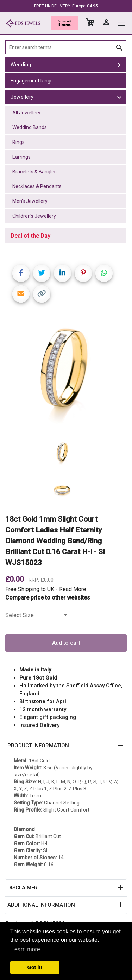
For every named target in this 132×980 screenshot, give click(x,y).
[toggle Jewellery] (119, 97)
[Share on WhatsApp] (104, 273)
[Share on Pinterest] (83, 273)
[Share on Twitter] (42, 273)
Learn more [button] (26, 949)
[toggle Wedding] (119, 65)
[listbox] (37, 615)
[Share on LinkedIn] (62, 273)
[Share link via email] (21, 294)
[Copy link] (42, 294)
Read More (73, 589)
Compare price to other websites (48, 598)
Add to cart (66, 643)
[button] (66, 746)
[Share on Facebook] (21, 273)
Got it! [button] (35, 967)
